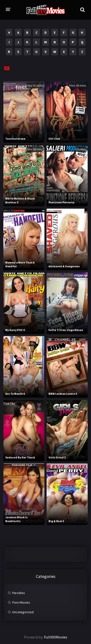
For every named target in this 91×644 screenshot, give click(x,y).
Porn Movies (21, 602)
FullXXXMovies (56, 637)
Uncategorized (23, 612)
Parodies (19, 593)
